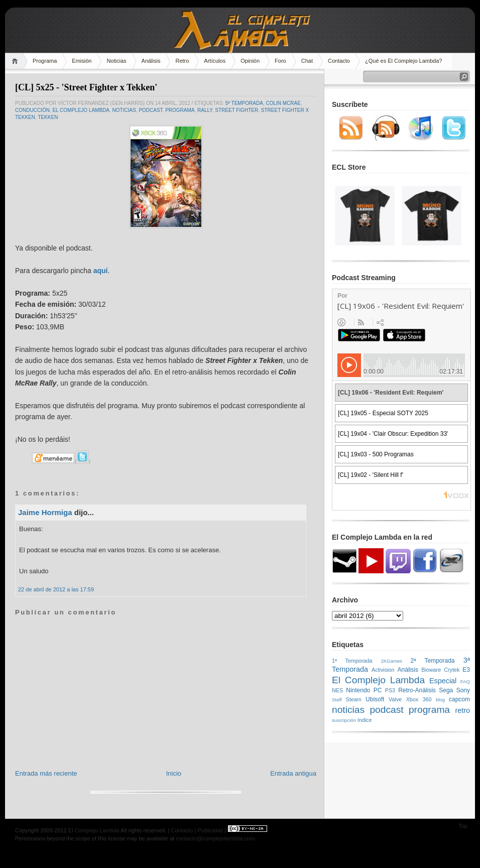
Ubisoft (375, 699)
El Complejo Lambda (81, 110)
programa (180, 110)
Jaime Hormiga (45, 512)
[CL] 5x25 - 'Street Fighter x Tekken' (86, 87)
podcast (150, 110)
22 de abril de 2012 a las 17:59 (56, 589)
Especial (443, 681)
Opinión (250, 61)
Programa (45, 61)
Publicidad (210, 830)
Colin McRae (283, 103)
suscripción (344, 720)
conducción (32, 110)
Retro (182, 61)
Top (463, 826)
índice (365, 720)
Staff (337, 700)
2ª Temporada (432, 661)
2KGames (391, 661)
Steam (354, 699)
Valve (395, 699)
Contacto (339, 61)
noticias (124, 110)
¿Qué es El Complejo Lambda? (403, 61)
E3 (466, 670)
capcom (459, 699)
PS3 (390, 690)
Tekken (48, 117)
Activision (383, 670)
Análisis (151, 61)
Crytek (452, 670)
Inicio (174, 773)
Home (16, 61)
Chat (307, 61)
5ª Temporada (244, 103)
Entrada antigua (293, 773)
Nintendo (358, 690)
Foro (280, 61)
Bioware (431, 670)
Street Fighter (236, 110)
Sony (463, 690)
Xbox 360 (419, 699)
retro (462, 710)
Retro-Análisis (417, 690)
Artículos (215, 61)
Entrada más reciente (46, 773)
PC (378, 690)
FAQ (465, 681)
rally (205, 110)
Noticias (116, 61)
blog (440, 700)
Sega (446, 690)
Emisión (82, 61)
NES (337, 690)
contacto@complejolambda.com (215, 838)
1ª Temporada (352, 661)
